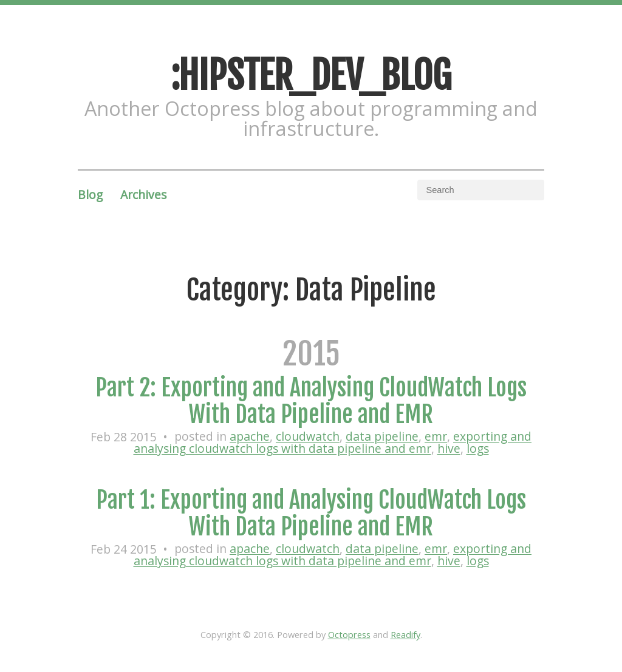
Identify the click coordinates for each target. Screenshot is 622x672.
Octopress (349, 634)
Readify (405, 634)
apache (250, 437)
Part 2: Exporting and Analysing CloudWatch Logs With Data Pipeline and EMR (311, 401)
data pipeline (382, 437)
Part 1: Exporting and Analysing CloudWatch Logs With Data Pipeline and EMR (311, 513)
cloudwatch (308, 437)
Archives (143, 195)
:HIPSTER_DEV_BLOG (311, 75)
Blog (90, 195)
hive (449, 449)
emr (436, 437)
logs (478, 449)
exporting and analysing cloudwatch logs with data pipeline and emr (333, 443)
